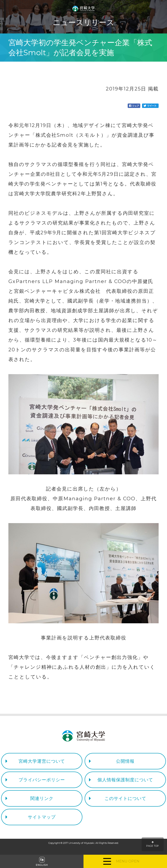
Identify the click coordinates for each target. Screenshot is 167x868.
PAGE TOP (153, 844)
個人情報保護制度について (125, 780)
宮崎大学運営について (42, 761)
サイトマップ (42, 817)
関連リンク (42, 798)
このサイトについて (125, 798)
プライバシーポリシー (42, 780)
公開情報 (125, 761)
